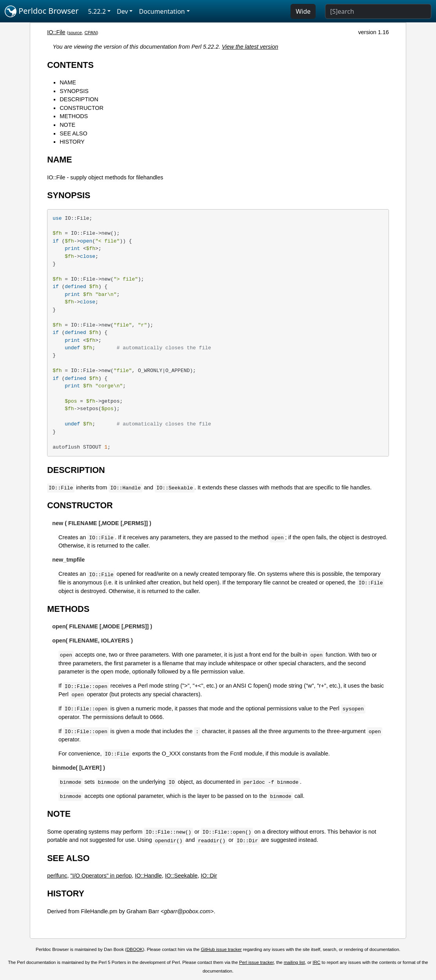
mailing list (294, 962)
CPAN (90, 33)
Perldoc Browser (42, 11)
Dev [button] (123, 11)
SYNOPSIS (74, 91)
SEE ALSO (73, 133)
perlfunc (57, 876)
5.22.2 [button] (97, 11)
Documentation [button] (162, 11)
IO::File (56, 32)
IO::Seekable (181, 876)
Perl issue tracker (256, 962)
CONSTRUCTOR (82, 108)
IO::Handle (148, 876)
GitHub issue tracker (221, 949)
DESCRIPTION (79, 99)
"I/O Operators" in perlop (101, 876)
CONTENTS (70, 65)
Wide (303, 11)
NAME (68, 82)
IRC (316, 962)
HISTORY (72, 142)
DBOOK (135, 949)
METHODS (74, 116)
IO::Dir (209, 876)
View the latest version (250, 47)
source (75, 33)
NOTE (67, 125)
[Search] (378, 11)
